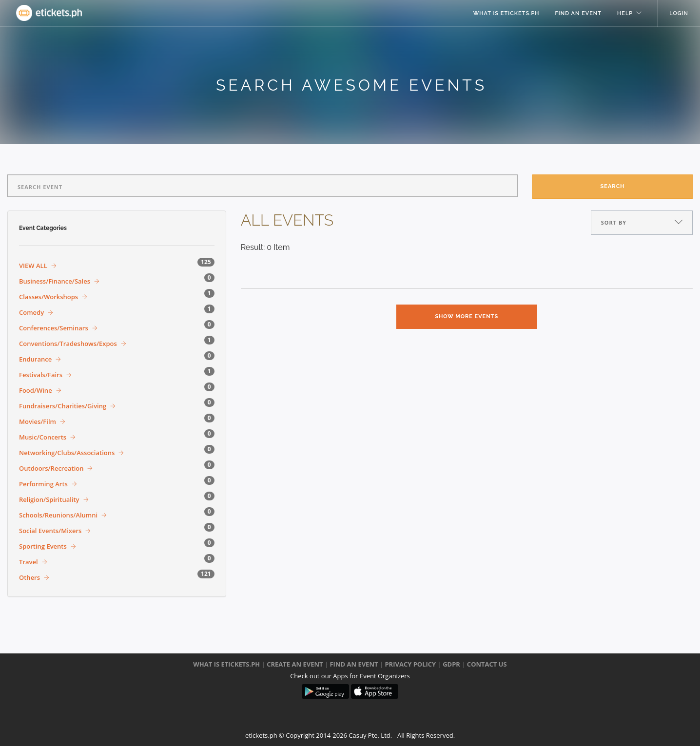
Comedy (31, 312)
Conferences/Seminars (54, 328)
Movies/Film (38, 421)
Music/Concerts (43, 437)
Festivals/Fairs (41, 375)
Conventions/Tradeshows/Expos (68, 344)
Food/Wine (36, 390)
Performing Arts (43, 484)
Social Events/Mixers (50, 531)
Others (29, 577)
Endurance (35, 359)
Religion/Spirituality (49, 499)
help (625, 13)
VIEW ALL (33, 266)
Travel (29, 562)
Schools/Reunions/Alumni (58, 515)
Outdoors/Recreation (51, 468)
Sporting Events (43, 546)
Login (679, 13)
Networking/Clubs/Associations (67, 453)
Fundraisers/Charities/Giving (63, 406)
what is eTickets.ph (506, 13)
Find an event (579, 13)
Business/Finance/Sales (55, 281)
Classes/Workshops (49, 297)
